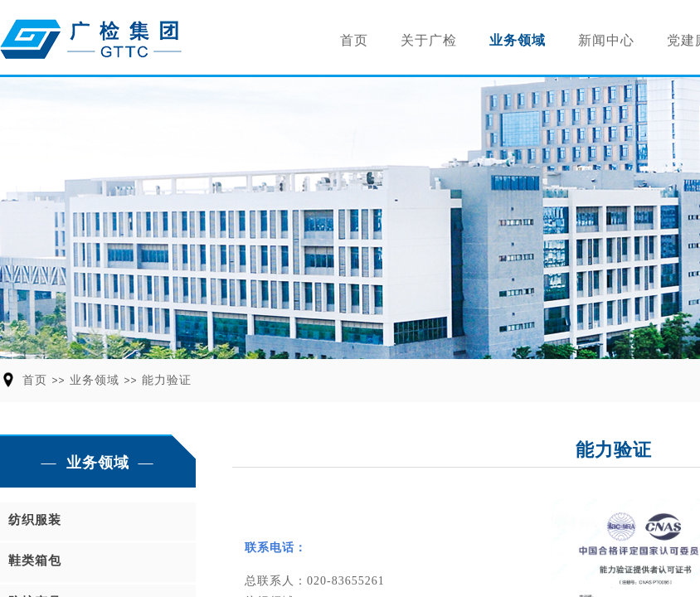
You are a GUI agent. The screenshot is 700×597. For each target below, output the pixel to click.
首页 (354, 40)
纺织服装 (35, 520)
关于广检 (429, 40)
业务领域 (518, 40)
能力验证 (167, 380)
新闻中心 (606, 40)
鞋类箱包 (35, 561)
